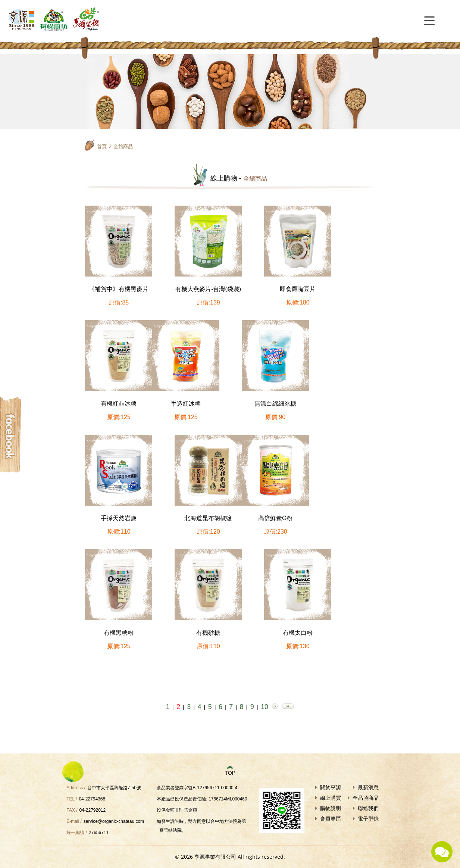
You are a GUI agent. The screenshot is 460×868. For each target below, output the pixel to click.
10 (265, 707)
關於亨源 (331, 787)
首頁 (102, 146)
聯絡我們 (368, 808)
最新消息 (368, 787)
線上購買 (331, 798)
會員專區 (331, 819)
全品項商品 (366, 798)
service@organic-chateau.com (114, 821)
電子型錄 (368, 819)
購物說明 (331, 808)
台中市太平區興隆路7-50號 (114, 788)
